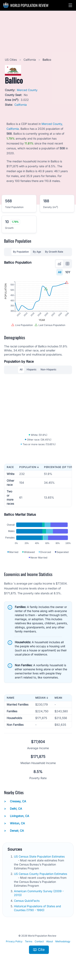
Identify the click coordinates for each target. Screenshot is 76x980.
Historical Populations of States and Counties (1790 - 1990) (37, 908)
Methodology (63, 941)
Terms (29, 941)
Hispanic (32, 369)
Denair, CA (14, 831)
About (50, 941)
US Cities (11, 60)
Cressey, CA (15, 801)
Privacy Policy (14, 941)
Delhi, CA (13, 809)
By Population (21, 252)
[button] (70, 5)
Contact (39, 941)
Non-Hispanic (48, 369)
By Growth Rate (54, 252)
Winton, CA (14, 823)
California (30, 60)
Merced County (27, 90)
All (60, 272)
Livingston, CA (17, 816)
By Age (37, 252)
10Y (68, 272)
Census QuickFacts (27, 901)
